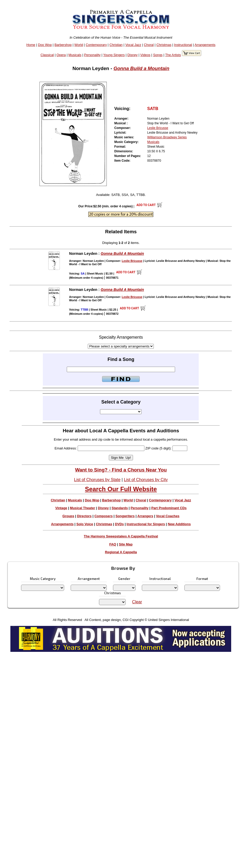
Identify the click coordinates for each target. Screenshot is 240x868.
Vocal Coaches (168, 516)
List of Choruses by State (97, 480)
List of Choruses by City (146, 480)
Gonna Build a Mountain (141, 68)
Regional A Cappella (121, 552)
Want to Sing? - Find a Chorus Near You (121, 470)
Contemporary (96, 45)
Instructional (183, 45)
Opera (61, 55)
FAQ (113, 544)
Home (31, 45)
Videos (145, 55)
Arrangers (145, 516)
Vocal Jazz (133, 45)
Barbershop (63, 45)
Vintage (61, 508)
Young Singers (114, 55)
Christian (116, 45)
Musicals (75, 55)
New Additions (179, 524)
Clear (137, 602)
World (79, 45)
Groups (68, 516)
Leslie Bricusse (158, 128)
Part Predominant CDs (169, 508)
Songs (158, 55)
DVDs (119, 524)
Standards (120, 508)
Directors (84, 516)
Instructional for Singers (146, 524)
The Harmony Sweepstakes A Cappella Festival (121, 536)
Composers (103, 516)
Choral (149, 45)
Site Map (126, 544)
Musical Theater (82, 508)
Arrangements (205, 45)
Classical (47, 55)
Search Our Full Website (121, 489)
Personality (92, 55)
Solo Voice (85, 524)
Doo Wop (45, 45)
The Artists (173, 55)
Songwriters (125, 516)
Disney (133, 55)
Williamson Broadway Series (167, 137)
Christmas (164, 45)
